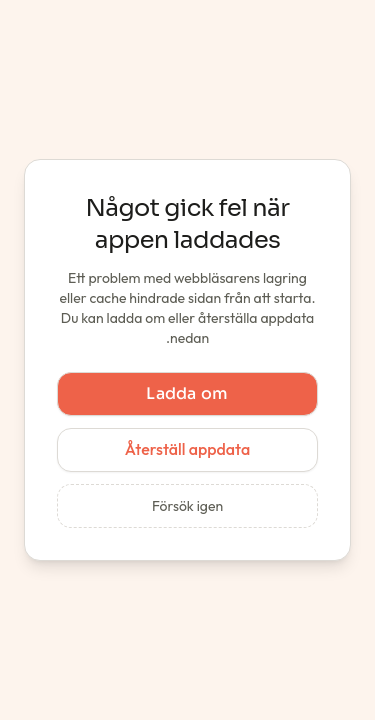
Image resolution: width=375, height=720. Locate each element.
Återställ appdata (187, 449)
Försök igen (187, 506)
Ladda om (187, 393)
